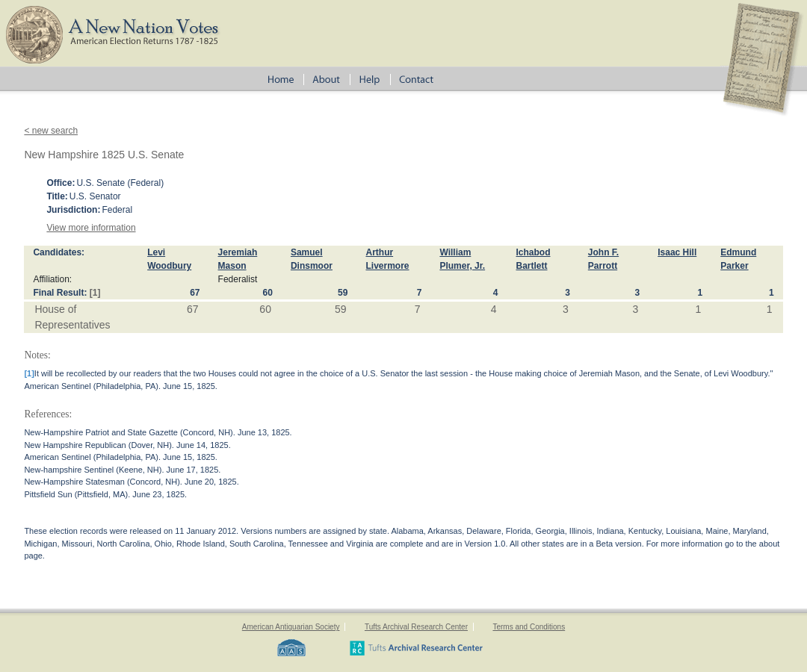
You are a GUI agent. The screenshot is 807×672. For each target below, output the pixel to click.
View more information (91, 228)
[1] (95, 293)
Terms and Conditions (529, 627)
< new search (51, 131)
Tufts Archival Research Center (416, 627)
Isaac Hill (677, 252)
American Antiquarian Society (291, 627)
